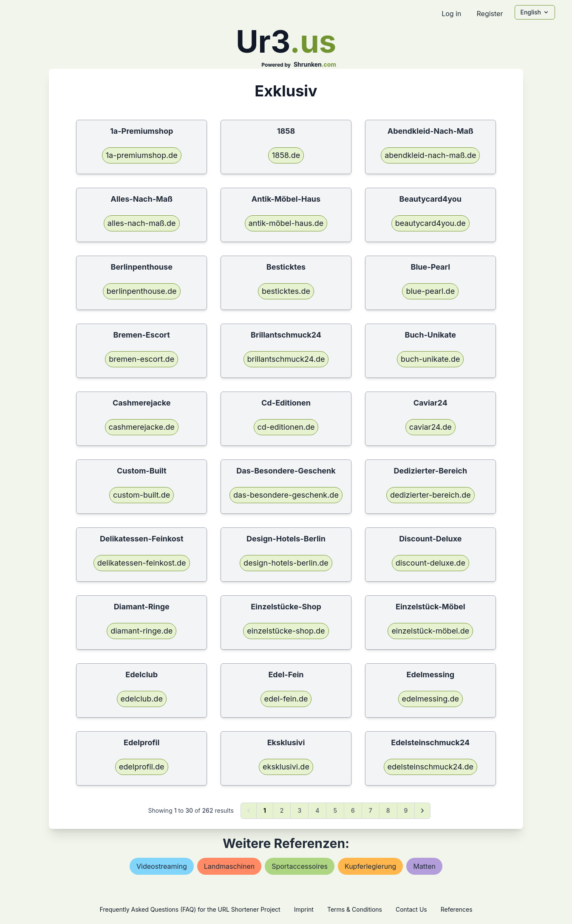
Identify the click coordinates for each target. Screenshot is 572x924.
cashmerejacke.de (142, 427)
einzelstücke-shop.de (286, 631)
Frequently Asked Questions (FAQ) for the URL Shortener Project (190, 909)
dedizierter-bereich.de (430, 495)
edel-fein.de (286, 699)
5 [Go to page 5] (335, 810)
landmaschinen (229, 866)
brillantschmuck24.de (286, 359)
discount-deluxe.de (430, 563)
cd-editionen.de (286, 427)
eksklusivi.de (286, 767)
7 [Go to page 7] (371, 810)
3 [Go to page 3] (299, 810)
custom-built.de (142, 495)
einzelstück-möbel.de (430, 631)
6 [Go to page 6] (353, 810)
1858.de (286, 155)
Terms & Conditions (355, 909)
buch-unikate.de (430, 359)
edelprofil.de (142, 767)
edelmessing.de (430, 699)
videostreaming (162, 866)
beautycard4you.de (430, 223)
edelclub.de (142, 699)
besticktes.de (286, 291)
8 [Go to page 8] (388, 810)
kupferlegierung (371, 866)
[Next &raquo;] (422, 811)
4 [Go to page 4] (317, 810)
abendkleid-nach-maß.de (430, 155)
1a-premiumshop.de (142, 155)
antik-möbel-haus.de (286, 223)
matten (424, 866)
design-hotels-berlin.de (286, 563)
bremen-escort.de (142, 359)
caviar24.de (430, 427)
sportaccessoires (300, 866)
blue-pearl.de (430, 291)
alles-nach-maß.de (142, 223)
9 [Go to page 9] (406, 810)
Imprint (304, 909)
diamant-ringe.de (142, 631)
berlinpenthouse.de (142, 291)
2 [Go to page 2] (282, 810)
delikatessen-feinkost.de (142, 563)
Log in (451, 14)
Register (490, 14)
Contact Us (411, 909)
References (457, 909)
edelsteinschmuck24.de (431, 767)
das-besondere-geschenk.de (286, 495)
